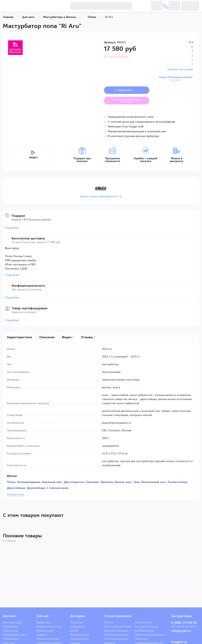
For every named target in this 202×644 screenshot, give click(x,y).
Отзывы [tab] (88, 337)
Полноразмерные (29, 482)
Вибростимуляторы (49, 626)
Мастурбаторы (12, 622)
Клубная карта (144, 631)
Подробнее (12, 228)
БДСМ (74, 631)
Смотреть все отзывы (180, 69)
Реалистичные (177, 482)
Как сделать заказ (147, 626)
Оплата (109, 622)
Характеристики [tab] (19, 337)
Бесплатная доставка (118, 626)
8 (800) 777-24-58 (184, 623)
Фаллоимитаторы (48, 639)
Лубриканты (11, 626)
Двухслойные (16, 488)
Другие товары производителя (99, 196)
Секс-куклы (10, 631)
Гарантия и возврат (116, 631)
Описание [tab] (47, 337)
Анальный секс (52, 482)
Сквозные (92, 482)
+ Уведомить (127, 90)
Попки (11, 482)
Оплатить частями (130, 100)
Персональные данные (149, 635)
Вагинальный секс (154, 482)
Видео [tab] (68, 337)
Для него (10, 616)
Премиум (107, 482)
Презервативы (79, 639)
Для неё (43, 616)
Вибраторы (44, 622)
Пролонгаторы (80, 635)
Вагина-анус (123, 482)
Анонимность (143, 622)
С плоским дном (58, 488)
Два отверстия (74, 482)
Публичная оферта (116, 635)
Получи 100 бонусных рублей (176, 79)
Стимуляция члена (15, 635)
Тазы (137, 482)
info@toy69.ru (181, 631)
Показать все (15, 495)
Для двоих (78, 616)
